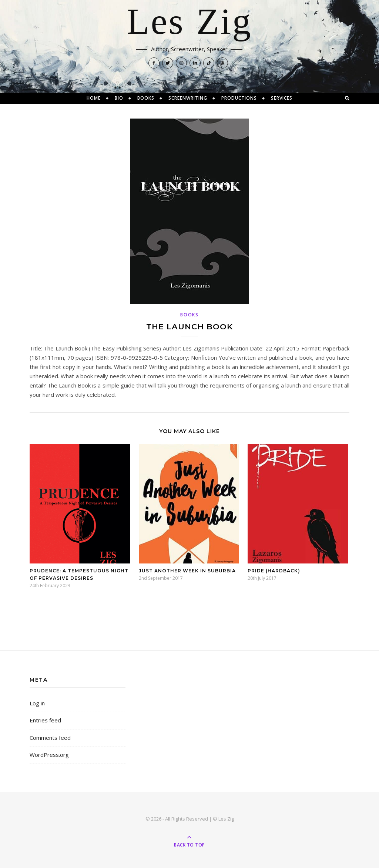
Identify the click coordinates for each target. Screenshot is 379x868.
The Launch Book (189, 327)
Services (282, 98)
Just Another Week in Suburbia (187, 571)
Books (146, 98)
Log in (37, 703)
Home (94, 98)
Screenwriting (188, 98)
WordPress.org (49, 755)
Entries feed (45, 720)
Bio (119, 98)
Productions (239, 98)
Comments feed (50, 738)
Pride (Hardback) (274, 571)
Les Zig (189, 22)
